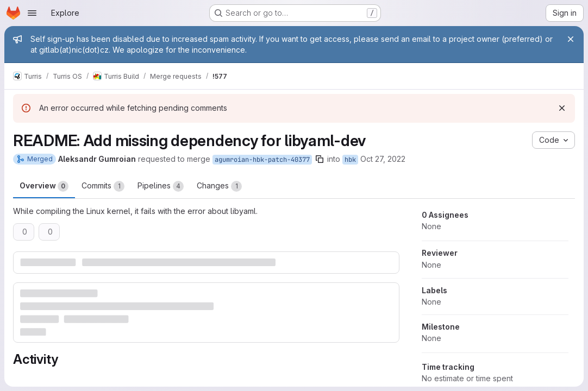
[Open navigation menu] (32, 13)
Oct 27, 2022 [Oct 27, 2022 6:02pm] (383, 159)
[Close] (571, 39)
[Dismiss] (562, 108)
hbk (350, 160)
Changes (219, 186)
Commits (103, 186)
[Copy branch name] (320, 159)
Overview (44, 186)
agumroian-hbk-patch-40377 (262, 160)
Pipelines (161, 186)
